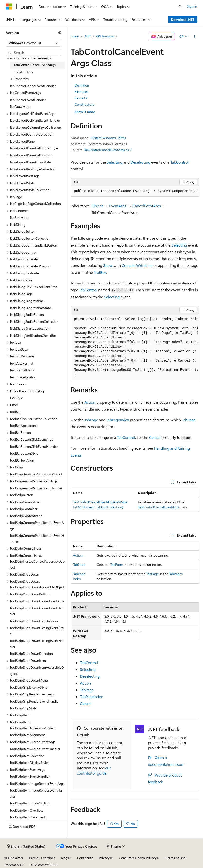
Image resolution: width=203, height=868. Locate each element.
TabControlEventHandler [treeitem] (28, 100)
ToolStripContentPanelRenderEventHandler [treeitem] (37, 539)
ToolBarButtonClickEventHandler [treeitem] (34, 446)
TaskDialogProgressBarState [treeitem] (30, 308)
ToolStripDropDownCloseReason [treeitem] (34, 621)
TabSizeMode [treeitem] (19, 217)
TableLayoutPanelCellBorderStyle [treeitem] (34, 148)
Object (97, 206)
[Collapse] (60, 33)
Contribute (85, 858)
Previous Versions (42, 858)
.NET (87, 36)
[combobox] (33, 43)
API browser (105, 36)
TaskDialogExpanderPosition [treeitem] (30, 266)
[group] (135, 191)
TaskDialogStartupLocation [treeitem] (30, 328)
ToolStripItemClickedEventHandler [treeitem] (35, 749)
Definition (82, 85)
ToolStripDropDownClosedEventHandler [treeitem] (37, 611)
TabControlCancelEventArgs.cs (106, 150)
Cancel (155, 437)
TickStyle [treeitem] (16, 398)
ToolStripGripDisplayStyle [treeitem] (28, 687)
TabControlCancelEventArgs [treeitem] (35, 65)
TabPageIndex (118, 420)
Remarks (81, 98)
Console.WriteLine (137, 265)
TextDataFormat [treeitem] (22, 363)
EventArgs (118, 206)
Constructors (84, 104)
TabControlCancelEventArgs (158, 507)
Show (108, 265)
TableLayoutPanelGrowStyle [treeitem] (30, 162)
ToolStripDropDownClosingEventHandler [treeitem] (37, 644)
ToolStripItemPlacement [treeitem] (27, 817)
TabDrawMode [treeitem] (20, 106)
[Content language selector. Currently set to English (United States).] (26, 846)
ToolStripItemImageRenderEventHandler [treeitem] (37, 793)
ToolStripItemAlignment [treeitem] (27, 735)
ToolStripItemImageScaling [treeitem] (30, 803)
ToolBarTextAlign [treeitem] (22, 460)
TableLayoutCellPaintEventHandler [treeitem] (35, 120)
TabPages (176, 574)
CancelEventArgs (147, 206)
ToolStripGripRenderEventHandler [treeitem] (35, 701)
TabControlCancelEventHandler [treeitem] (33, 86)
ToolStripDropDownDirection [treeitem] (31, 653)
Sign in (192, 6)
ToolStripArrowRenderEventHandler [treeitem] (36, 488)
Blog (64, 858)
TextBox (100, 272)
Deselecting (140, 162)
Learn (75, 36)
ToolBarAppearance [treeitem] (24, 425)
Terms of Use (176, 858)
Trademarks (12, 865)
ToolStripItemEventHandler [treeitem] (30, 776)
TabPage (91, 420)
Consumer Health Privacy (138, 858)
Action (90, 402)
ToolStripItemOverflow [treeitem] (26, 810)
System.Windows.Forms (108, 138)
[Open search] (180, 7)
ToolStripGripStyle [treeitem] (23, 708)
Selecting (115, 162)
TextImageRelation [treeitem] (23, 377)
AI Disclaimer (14, 858)
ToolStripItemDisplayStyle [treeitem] (29, 763)
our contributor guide (94, 770)
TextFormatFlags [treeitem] (22, 370)
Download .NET (183, 20)
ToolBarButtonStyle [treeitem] (24, 453)
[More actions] (195, 37)
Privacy (104, 858)
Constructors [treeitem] (23, 72)
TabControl (180, 162)
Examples (81, 92)
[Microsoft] (9, 7)
